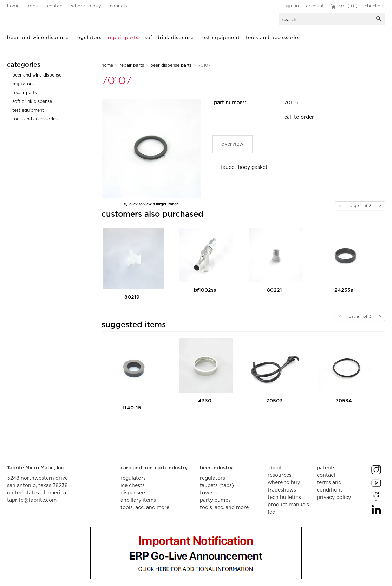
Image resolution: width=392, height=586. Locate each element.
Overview (232, 144)
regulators (133, 478)
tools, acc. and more (145, 508)
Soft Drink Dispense (169, 38)
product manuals (288, 505)
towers (208, 493)
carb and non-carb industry (154, 468)
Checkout (375, 6)
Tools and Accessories (273, 38)
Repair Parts (123, 38)
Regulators (88, 38)
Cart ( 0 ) (344, 6)
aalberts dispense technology (49, 21)
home (13, 6)
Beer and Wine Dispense (38, 38)
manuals (117, 6)
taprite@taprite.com (32, 500)
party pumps (215, 500)
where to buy (86, 6)
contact (55, 6)
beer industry (216, 468)
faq (272, 512)
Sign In (292, 6)
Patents (326, 468)
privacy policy (334, 498)
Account (315, 6)
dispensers (133, 493)
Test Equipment (220, 38)
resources (280, 475)
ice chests (133, 486)
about (33, 6)
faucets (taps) (217, 486)
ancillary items (138, 500)
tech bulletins (284, 498)
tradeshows (282, 490)
